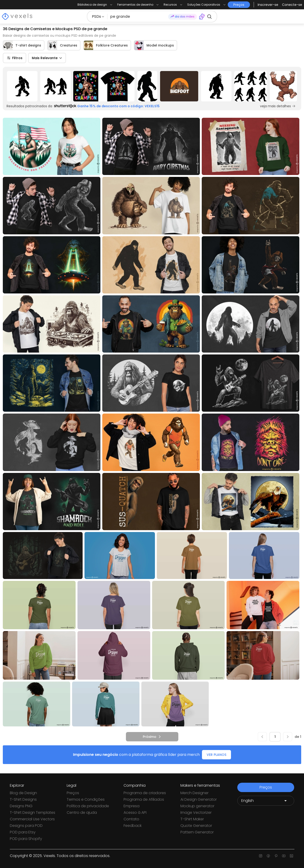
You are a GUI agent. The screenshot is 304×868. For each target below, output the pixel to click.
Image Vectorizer (196, 813)
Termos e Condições (86, 799)
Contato (131, 819)
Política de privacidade (88, 806)
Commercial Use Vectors (32, 819)
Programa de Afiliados (144, 799)
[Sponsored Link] (22, 86)
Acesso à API (135, 813)
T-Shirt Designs (23, 799)
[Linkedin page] (291, 856)
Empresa (132, 806)
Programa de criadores (145, 793)
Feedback (133, 826)
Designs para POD (26, 826)
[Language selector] (266, 801)
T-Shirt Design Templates (33, 813)
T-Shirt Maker (192, 819)
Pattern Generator (197, 832)
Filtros (15, 58)
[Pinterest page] (276, 856)
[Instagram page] (261, 856)
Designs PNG (21, 806)
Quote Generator (196, 826)
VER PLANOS (216, 755)
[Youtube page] (284, 856)
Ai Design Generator (199, 799)
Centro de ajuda (82, 813)
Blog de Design (23, 793)
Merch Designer (194, 793)
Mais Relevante (47, 58)
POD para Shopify (26, 839)
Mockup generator (197, 806)
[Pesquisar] (138, 17)
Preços (73, 793)
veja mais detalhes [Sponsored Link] (278, 106)
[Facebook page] (268, 856)
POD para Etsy (23, 832)
